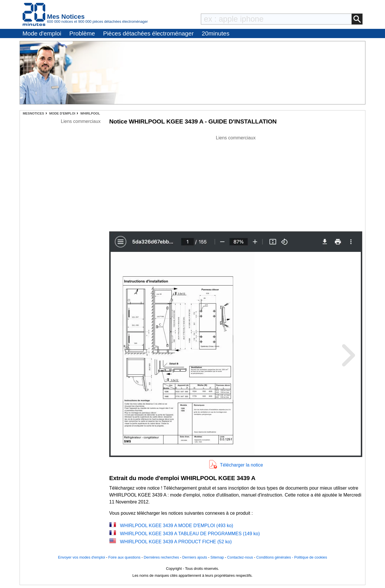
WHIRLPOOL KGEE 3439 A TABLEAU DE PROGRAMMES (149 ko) (190, 534)
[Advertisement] (236, 182)
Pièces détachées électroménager (148, 33)
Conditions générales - (275, 557)
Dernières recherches (161, 557)
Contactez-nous (240, 557)
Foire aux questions (124, 557)
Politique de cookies (311, 557)
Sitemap (217, 557)
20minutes (216, 33)
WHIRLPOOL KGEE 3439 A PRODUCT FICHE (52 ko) (176, 542)
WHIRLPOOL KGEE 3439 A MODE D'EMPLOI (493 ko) (177, 526)
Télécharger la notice (241, 465)
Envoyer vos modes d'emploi (81, 557)
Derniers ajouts (195, 557)
